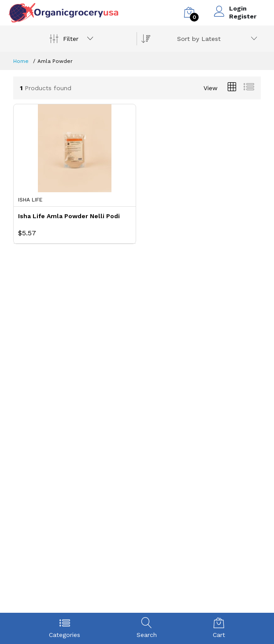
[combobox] (216, 39)
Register (243, 16)
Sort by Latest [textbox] (199, 39)
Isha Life (30, 200)
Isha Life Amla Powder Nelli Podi (69, 216)
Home (21, 61)
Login (238, 8)
